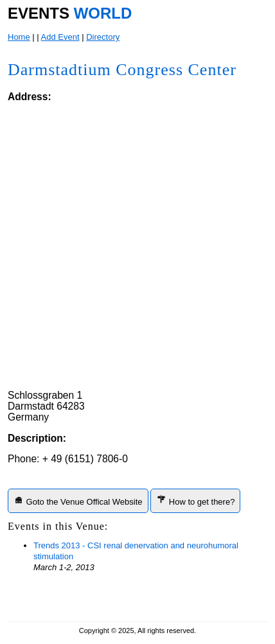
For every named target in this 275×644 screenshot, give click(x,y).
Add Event (60, 37)
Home (19, 37)
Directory (103, 37)
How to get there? (195, 500)
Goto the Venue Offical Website (78, 500)
